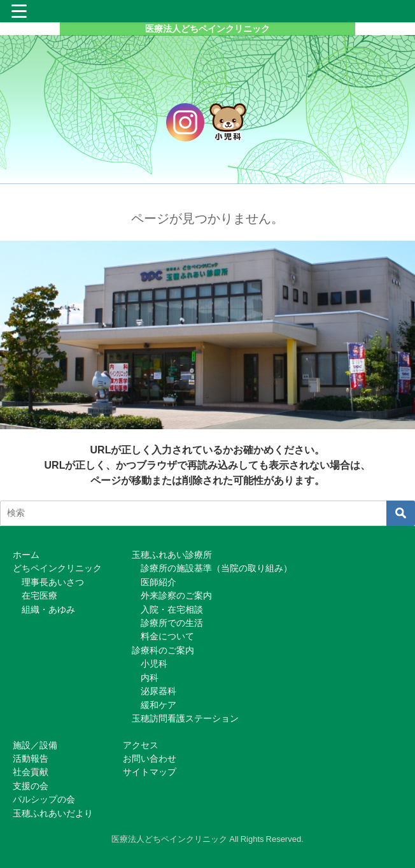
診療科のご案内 (163, 650)
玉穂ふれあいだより (53, 813)
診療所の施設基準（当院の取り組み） (216, 568)
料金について (167, 636)
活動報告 (31, 758)
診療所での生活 (172, 623)
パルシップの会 (44, 799)
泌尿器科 (158, 691)
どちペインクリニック (57, 568)
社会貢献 (31, 772)
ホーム (26, 555)
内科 (150, 678)
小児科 (154, 664)
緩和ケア (158, 705)
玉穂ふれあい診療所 (172, 555)
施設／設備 (35, 745)
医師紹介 (158, 582)
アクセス (141, 745)
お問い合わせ (150, 758)
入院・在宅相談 (172, 609)
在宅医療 (39, 595)
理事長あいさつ (53, 582)
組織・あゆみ (48, 609)
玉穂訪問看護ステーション (185, 718)
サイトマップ (150, 772)
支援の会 (31, 786)
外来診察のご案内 (176, 595)
